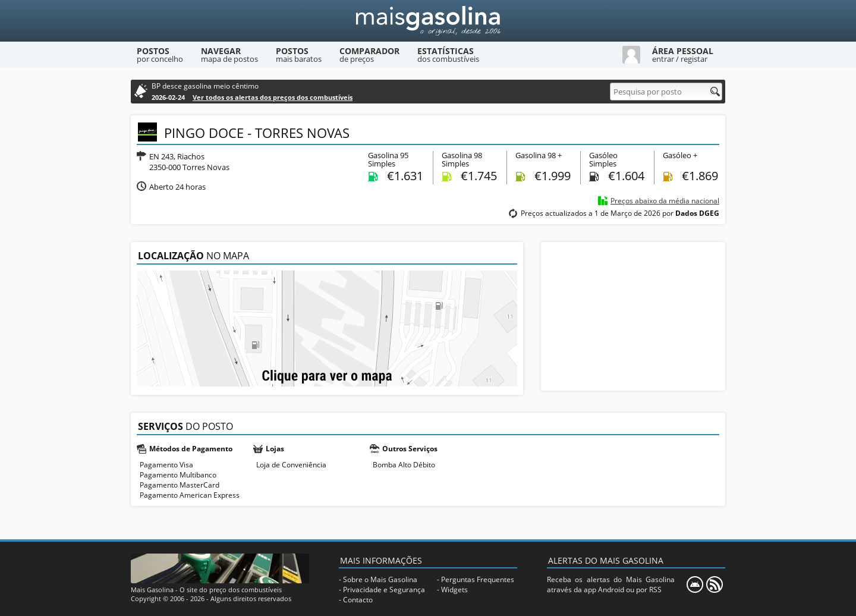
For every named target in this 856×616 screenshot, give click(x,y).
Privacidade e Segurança (384, 590)
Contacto (358, 600)
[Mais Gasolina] (428, 21)
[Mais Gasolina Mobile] (695, 584)
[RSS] (715, 584)
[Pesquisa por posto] (666, 92)
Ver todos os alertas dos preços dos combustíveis (273, 97)
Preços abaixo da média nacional (665, 201)
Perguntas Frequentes (478, 579)
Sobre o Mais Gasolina (380, 579)
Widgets (454, 590)
